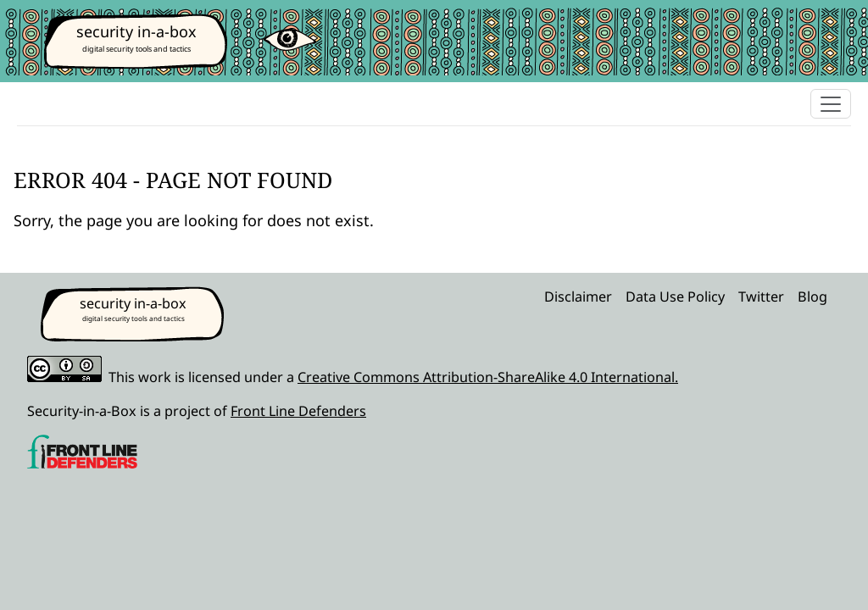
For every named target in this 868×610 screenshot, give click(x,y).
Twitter (761, 297)
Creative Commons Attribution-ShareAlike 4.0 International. (488, 377)
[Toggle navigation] (831, 104)
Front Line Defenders (298, 411)
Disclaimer (578, 297)
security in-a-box (136, 31)
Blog (812, 297)
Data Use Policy (675, 297)
